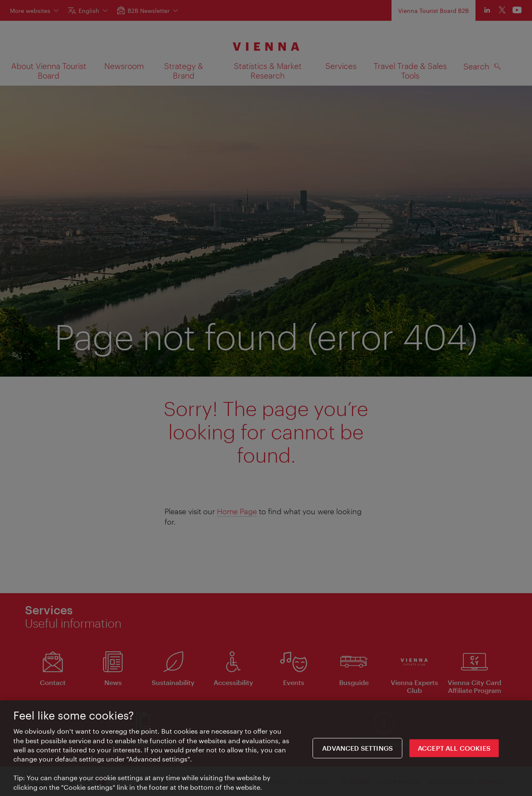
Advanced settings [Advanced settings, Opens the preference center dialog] (357, 750)
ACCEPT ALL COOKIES (454, 750)
